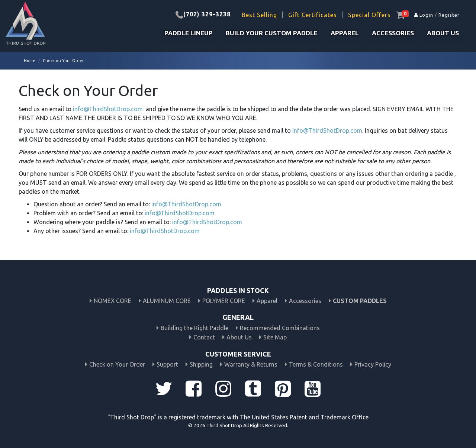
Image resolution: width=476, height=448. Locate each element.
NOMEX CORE (112, 301)
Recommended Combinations (280, 328)
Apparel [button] (345, 33)
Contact (204, 337)
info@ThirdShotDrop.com (108, 109)
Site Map (275, 337)
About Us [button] (443, 33)
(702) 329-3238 (207, 14)
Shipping (201, 364)
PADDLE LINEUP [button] (189, 33)
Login (424, 15)
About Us (239, 337)
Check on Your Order (117, 364)
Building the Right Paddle (194, 328)
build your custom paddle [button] (272, 33)
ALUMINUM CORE (167, 301)
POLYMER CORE (224, 301)
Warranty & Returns (251, 364)
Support (167, 364)
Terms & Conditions (316, 364)
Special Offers (369, 15)
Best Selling (259, 15)
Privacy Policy (373, 364)
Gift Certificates (313, 15)
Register (449, 15)
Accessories (393, 33)
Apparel (267, 301)
